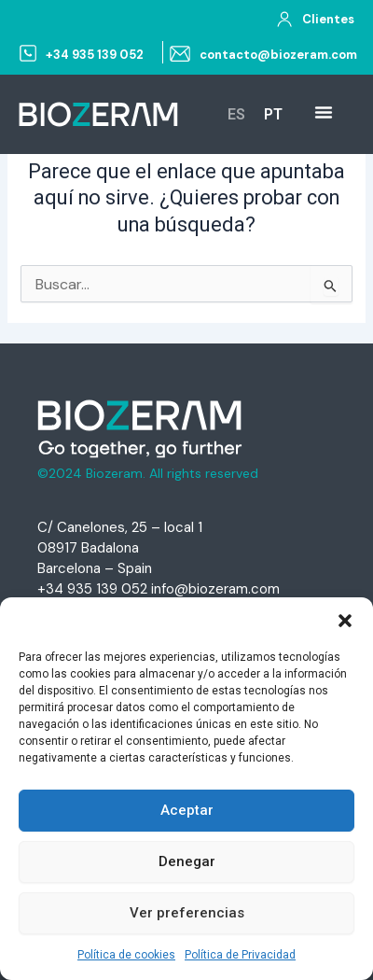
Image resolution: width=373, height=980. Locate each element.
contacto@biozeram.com (278, 55)
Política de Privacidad (240, 955)
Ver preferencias (187, 913)
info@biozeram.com (215, 589)
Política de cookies (126, 955)
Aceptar (187, 810)
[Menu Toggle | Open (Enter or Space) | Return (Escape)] (324, 112)
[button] (345, 621)
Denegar (187, 861)
